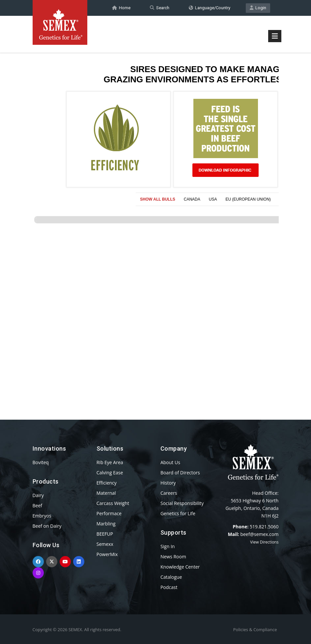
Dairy (38, 495)
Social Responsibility (182, 503)
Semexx (105, 544)
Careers (169, 493)
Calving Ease (110, 473)
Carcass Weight (113, 503)
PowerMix (107, 554)
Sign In (168, 546)
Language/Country (210, 8)
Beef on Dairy (47, 526)
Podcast (169, 587)
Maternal (106, 493)
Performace (109, 513)
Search (160, 8)
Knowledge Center (180, 567)
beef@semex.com (259, 534)
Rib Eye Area (110, 462)
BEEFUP (105, 534)
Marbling (106, 524)
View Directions (264, 542)
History (168, 483)
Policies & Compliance (255, 630)
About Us (170, 462)
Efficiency (107, 483)
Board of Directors (180, 473)
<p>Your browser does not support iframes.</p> (156, 223)
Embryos (42, 516)
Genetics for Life (178, 513)
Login (258, 8)
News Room (173, 557)
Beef (37, 505)
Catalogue (171, 577)
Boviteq (41, 462)
